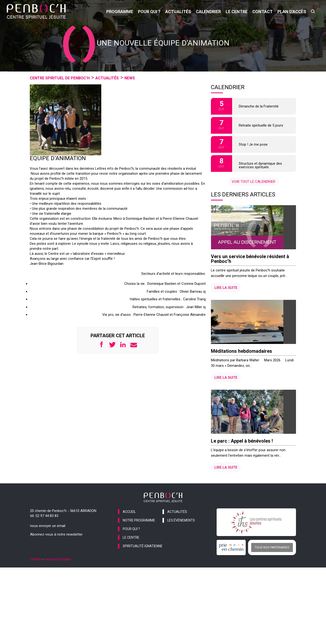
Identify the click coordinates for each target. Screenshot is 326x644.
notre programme (139, 543)
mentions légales (58, 582)
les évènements (181, 543)
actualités (178, 12)
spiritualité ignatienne (143, 569)
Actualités (107, 78)
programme (120, 12)
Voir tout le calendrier (253, 182)
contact (262, 12)
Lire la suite (226, 295)
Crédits (36, 582)
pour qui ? (149, 12)
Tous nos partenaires (272, 570)
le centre (237, 12)
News (130, 78)
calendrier (208, 12)
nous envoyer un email (48, 549)
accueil (129, 535)
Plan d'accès (292, 12)
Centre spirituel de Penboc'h (60, 78)
